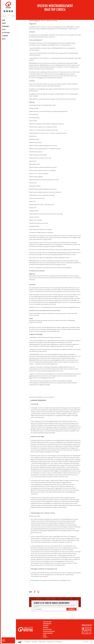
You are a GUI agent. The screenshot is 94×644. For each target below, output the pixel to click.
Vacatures (45, 637)
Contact (45, 635)
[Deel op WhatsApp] (38, 592)
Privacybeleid (46, 626)
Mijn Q (4, 39)
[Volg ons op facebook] (7, 11)
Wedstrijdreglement (47, 624)
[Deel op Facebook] (35, 592)
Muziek (4, 23)
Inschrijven (71, 609)
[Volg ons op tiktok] (12, 11)
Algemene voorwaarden (48, 633)
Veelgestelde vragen (47, 622)
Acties (4, 30)
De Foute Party (6, 33)
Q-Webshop (5, 36)
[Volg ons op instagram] (5, 11)
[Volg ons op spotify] (10, 11)
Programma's (6, 26)
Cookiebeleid (45, 628)
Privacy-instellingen (47, 629)
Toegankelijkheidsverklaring (49, 631)
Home (4, 20)
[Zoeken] (13, 16)
